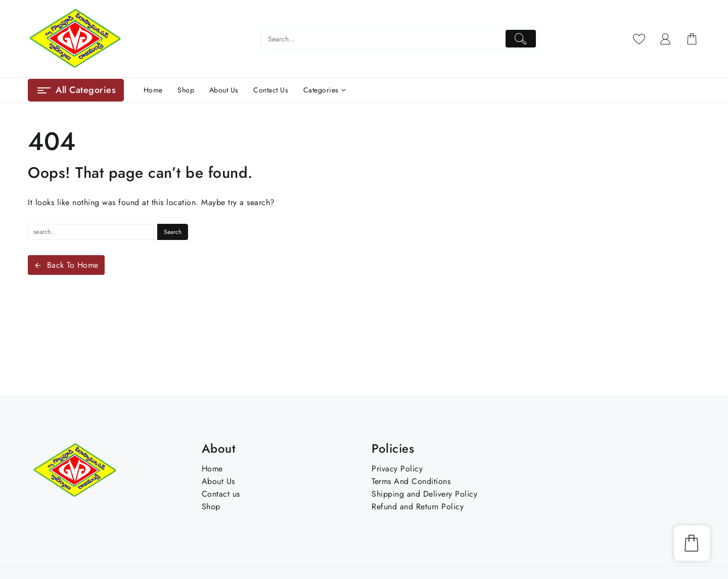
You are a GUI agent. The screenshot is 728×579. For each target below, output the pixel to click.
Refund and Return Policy (418, 506)
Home (212, 469)
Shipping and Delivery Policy (424, 494)
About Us (218, 481)
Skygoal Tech (472, 573)
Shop (211, 506)
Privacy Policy (397, 469)
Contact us (221, 494)
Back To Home (66, 265)
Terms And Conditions (411, 481)
